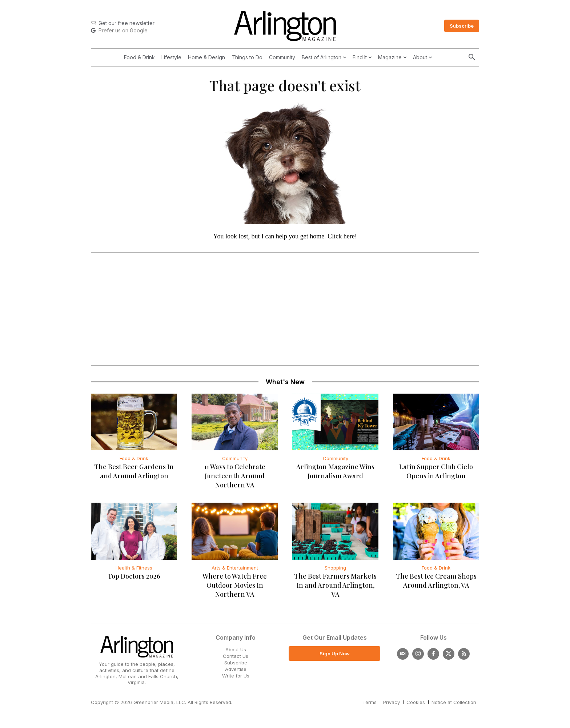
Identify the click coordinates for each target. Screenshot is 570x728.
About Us (236, 653)
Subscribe (236, 666)
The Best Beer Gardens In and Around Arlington (134, 475)
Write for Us (236, 679)
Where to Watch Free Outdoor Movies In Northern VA (235, 588)
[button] (472, 57)
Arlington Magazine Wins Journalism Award (335, 475)
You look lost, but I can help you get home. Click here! (285, 240)
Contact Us (236, 659)
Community (235, 462)
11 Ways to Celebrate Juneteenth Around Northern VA (235, 479)
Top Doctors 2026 (134, 579)
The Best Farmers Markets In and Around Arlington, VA (335, 588)
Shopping (335, 571)
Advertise (236, 673)
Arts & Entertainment (235, 571)
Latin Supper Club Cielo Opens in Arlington (436, 475)
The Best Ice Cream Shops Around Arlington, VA (436, 584)
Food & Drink (134, 462)
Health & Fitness (134, 571)
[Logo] (285, 26)
